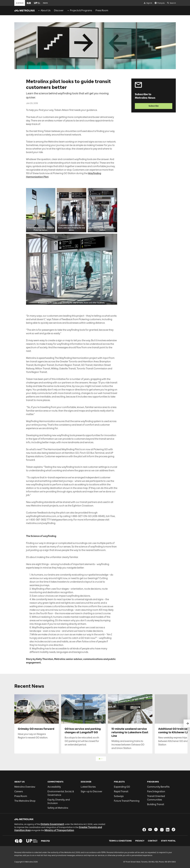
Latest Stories (88, 787)
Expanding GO (122, 787)
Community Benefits (158, 787)
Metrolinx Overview (25, 787)
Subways (119, 796)
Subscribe (154, 106)
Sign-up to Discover (91, 791)
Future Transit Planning (127, 801)
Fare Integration (156, 791)
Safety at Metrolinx (58, 808)
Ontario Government (52, 824)
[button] (29, 3)
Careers (19, 791)
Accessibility (54, 787)
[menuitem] (44, 11)
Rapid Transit (121, 791)
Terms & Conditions (120, 841)
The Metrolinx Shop (25, 801)
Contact (153, 841)
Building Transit (156, 804)
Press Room (21, 796)
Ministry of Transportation (59, 830)
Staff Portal (168, 841)
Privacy (140, 841)
